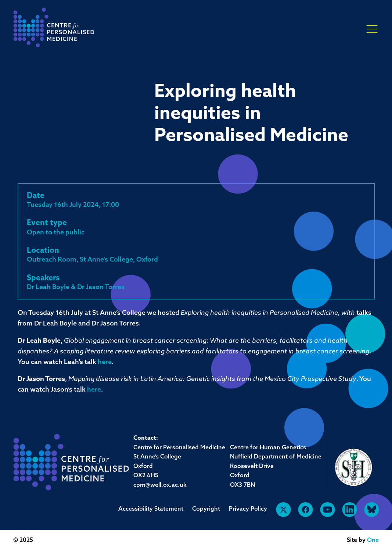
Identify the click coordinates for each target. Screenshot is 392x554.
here (105, 362)
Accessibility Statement (151, 509)
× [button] (372, 29)
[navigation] (54, 30)
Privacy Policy (248, 509)
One (373, 540)
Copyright (206, 509)
